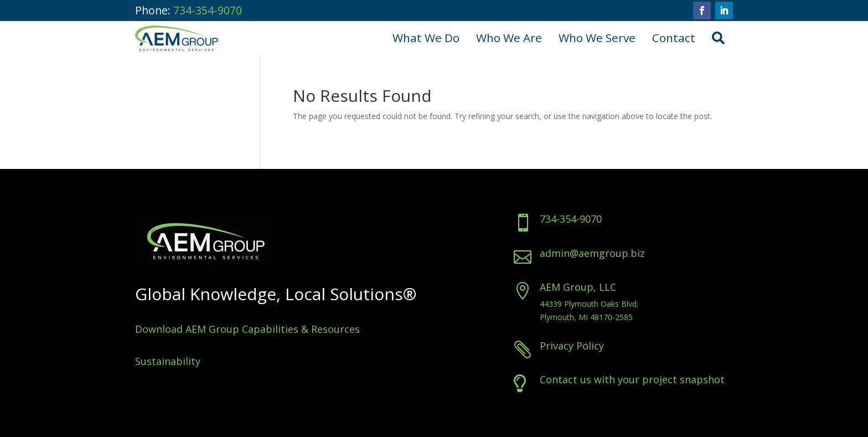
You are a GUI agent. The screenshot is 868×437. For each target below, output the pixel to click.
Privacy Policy (622, 346)
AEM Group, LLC (628, 287)
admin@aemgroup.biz (643, 253)
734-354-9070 (208, 10)
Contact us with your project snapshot (683, 379)
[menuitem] (426, 38)
